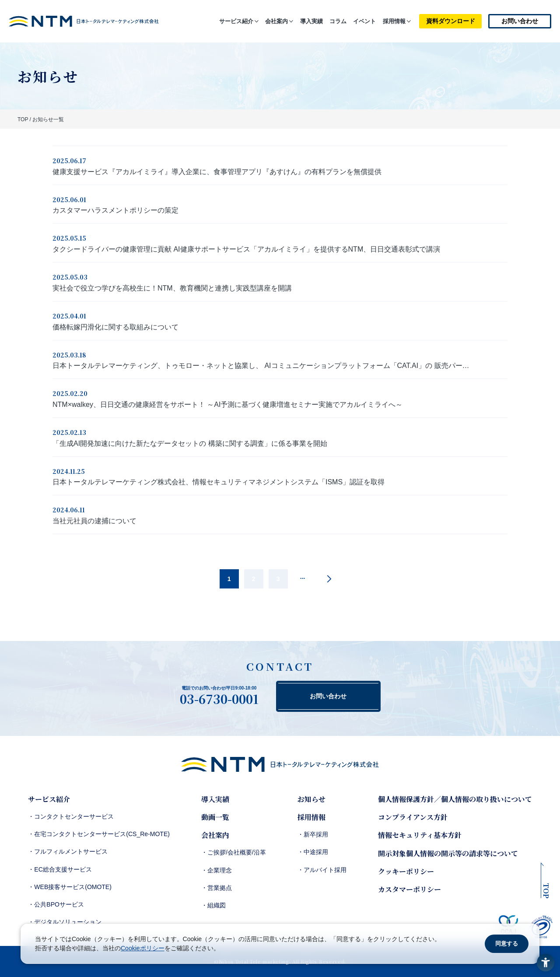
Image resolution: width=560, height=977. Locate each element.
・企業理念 (217, 870)
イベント (364, 21)
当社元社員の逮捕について (94, 521)
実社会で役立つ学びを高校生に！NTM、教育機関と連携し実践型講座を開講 (172, 288)
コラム (338, 21)
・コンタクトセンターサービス (71, 816)
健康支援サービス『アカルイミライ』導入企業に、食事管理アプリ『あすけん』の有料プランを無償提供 (217, 172)
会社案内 (276, 21)
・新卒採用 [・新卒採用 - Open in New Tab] (313, 834)
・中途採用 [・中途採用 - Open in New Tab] (313, 852)
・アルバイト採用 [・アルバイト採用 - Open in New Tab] (322, 870)
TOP (23, 119)
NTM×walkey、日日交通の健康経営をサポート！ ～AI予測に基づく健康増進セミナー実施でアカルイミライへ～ (227, 404)
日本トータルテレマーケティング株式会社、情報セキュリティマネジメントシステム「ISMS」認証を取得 (219, 482)
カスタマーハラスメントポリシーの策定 (115, 210)
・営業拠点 (217, 888)
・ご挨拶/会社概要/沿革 (234, 852)
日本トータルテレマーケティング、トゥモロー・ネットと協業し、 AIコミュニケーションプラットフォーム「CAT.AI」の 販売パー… (261, 366)
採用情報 (394, 21)
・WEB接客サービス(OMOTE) (70, 887)
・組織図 (213, 905)
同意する (507, 944)
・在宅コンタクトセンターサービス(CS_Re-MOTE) (99, 834)
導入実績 (311, 21)
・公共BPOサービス (56, 904)
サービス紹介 (236, 21)
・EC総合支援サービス (60, 869)
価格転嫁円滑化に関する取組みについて (115, 327)
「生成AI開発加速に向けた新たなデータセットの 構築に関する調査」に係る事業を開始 (190, 443)
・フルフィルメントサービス (68, 851)
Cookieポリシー (143, 948)
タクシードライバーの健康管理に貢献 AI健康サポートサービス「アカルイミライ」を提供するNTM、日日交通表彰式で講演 (246, 249)
